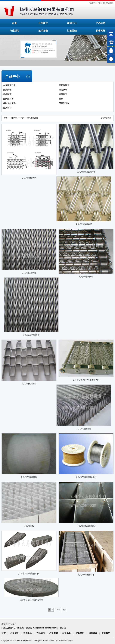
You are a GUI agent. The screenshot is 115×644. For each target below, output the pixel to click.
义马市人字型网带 (31, 335)
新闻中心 (72, 23)
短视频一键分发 (25, 628)
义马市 (30, 118)
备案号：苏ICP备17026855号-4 (61, 641)
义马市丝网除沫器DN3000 (31, 600)
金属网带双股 (9, 85)
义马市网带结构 (29, 178)
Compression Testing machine (46, 628)
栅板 (61, 99)
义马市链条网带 (86, 277)
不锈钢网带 (64, 85)
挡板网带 (7, 94)
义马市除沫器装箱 (86, 575)
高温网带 (63, 90)
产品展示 (101, 23)
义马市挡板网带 (84, 429)
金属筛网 (7, 108)
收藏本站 (93, 3)
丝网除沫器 (8, 99)
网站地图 (102, 3)
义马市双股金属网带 (86, 172)
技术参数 (43, 31)
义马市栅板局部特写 (86, 526)
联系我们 (110, 3)
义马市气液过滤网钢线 (86, 477)
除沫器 (63, 628)
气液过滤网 (64, 103)
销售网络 (101, 31)
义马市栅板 (29, 526)
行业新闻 (14, 31)
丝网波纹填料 (9, 103)
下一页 (58, 610)
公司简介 (43, 23)
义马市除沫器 (106, 118)
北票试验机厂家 (9, 628)
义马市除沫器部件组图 (29, 574)
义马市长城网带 (29, 384)
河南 (22, 118)
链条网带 (7, 90)
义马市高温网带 (29, 273)
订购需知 (72, 31)
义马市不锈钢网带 (84, 224)
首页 (14, 23)
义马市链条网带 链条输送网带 (86, 380)
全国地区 (14, 118)
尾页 (64, 610)
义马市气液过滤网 (29, 477)
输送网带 (63, 94)
